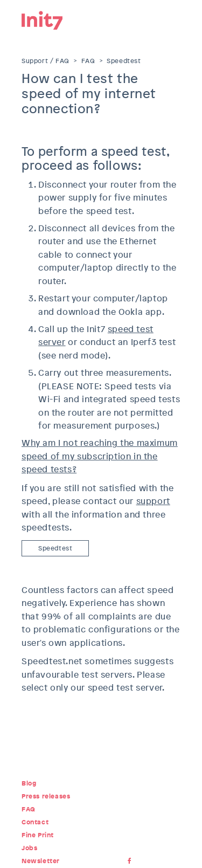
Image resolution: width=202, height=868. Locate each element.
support (153, 501)
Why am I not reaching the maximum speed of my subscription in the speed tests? (100, 456)
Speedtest (124, 61)
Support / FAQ (46, 61)
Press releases (46, 796)
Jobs (29, 848)
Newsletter (41, 861)
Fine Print (38, 835)
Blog (29, 783)
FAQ (88, 61)
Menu (172, 19)
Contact (35, 822)
